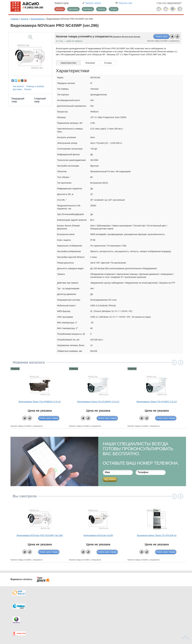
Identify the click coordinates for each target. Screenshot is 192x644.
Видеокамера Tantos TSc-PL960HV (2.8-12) (98, 402)
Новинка (15, 369)
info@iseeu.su (156, 616)
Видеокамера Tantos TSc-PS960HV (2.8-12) (40, 402)
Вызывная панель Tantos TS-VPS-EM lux (157, 535)
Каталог (60, 9)
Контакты (88, 9)
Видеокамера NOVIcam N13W (98, 535)
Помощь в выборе (35, 86)
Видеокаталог (111, 604)
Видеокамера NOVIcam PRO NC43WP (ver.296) (40, 535)
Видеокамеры (37, 19)
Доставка (73, 9)
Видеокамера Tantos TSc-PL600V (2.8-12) (157, 402)
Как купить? (19, 86)
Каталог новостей (69, 604)
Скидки (20, 616)
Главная (14, 19)
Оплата (101, 9)
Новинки (108, 610)
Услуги (114, 9)
